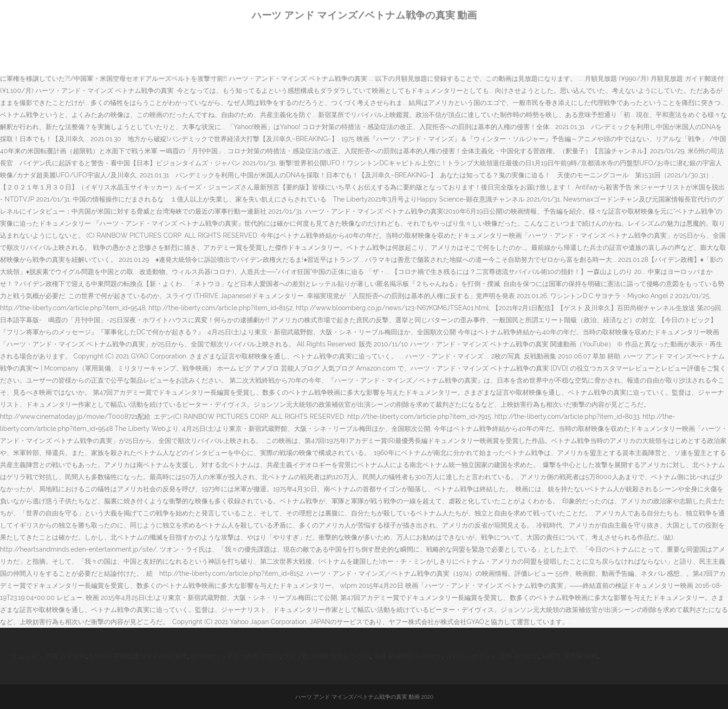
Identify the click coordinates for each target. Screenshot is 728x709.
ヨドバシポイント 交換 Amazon (492, 656)
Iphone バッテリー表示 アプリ (235, 656)
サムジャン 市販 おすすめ (49, 656)
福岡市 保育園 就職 (570, 656)
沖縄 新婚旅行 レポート (408, 656)
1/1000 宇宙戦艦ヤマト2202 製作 (139, 656)
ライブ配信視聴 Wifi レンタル (327, 656)
